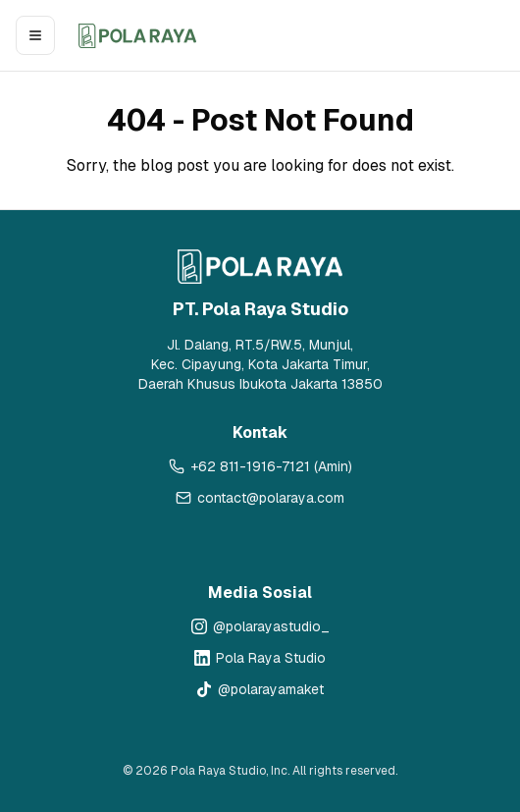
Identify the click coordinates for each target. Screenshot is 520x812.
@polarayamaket (271, 689)
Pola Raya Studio (271, 658)
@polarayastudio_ (271, 626)
